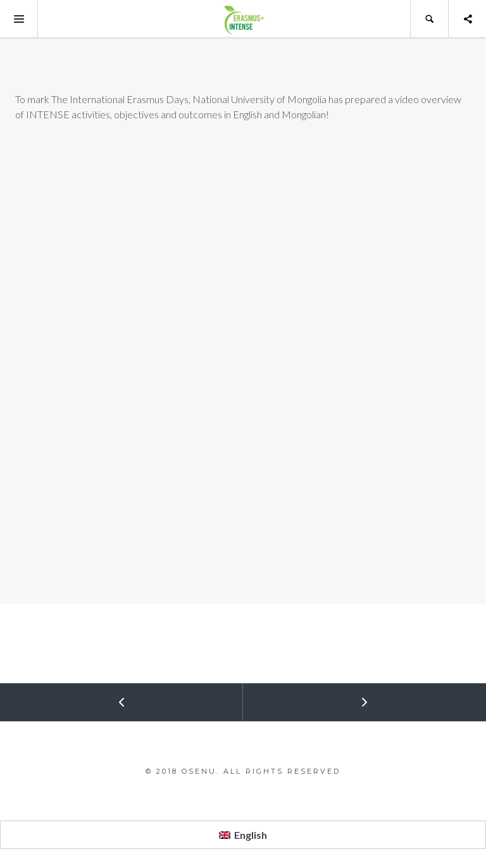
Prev (63, 697)
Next (306, 697)
